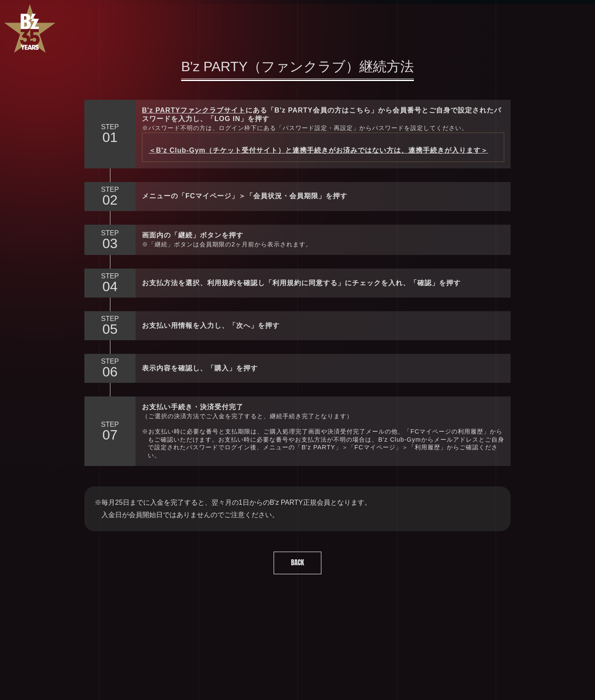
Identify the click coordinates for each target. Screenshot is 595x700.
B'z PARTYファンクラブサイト (194, 110)
